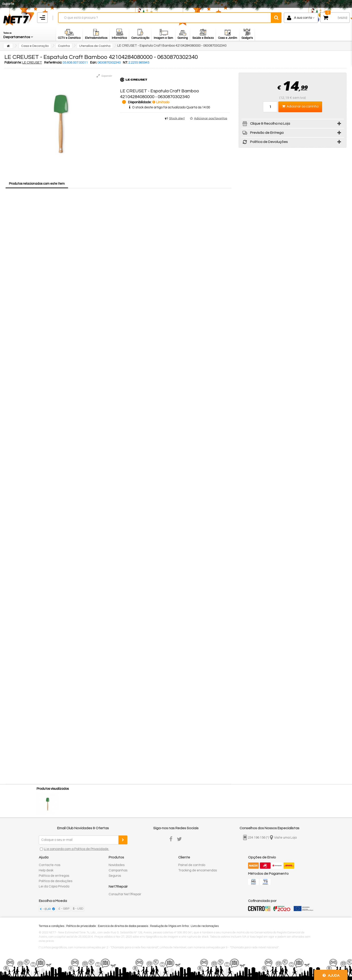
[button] (19, 34)
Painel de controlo (192, 865)
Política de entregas (54, 876)
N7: (125, 63)
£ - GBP (64, 909)
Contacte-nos (50, 865)
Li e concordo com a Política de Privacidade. (77, 849)
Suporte (8, 4)
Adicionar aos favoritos (211, 118)
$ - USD (78, 909)
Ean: (93, 63)
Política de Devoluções (264, 143)
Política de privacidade (81, 926)
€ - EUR (46, 909)
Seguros (115, 876)
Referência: (53, 63)
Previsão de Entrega (262, 133)
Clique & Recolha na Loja (266, 124)
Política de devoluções (56, 881)
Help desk (46, 870)
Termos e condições (52, 926)
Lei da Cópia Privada (54, 886)
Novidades (117, 865)
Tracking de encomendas (198, 870)
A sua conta (303, 18)
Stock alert (177, 118)
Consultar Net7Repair (125, 894)
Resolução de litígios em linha (169, 926)
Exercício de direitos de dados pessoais (123, 926)
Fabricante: (13, 63)
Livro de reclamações (205, 926)
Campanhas (118, 870)
